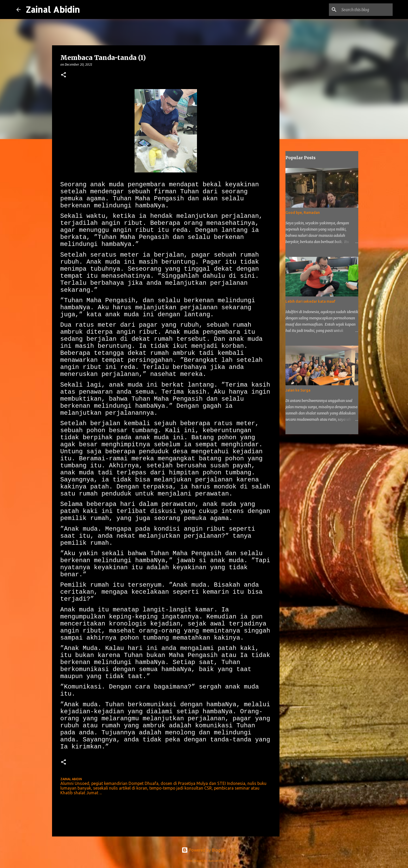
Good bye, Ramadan (303, 213)
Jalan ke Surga (298, 390)
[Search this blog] (365, 10)
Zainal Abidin (53, 10)
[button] (63, 75)
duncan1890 (216, 861)
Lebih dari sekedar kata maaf (310, 301)
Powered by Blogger (204, 850)
